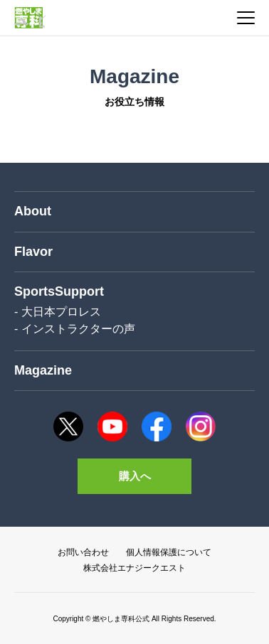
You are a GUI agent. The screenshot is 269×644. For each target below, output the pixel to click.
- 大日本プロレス (58, 312)
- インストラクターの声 (75, 329)
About (33, 211)
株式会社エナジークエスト (134, 568)
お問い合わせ (83, 552)
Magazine (43, 370)
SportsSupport (59, 291)
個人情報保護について (169, 552)
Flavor (33, 252)
